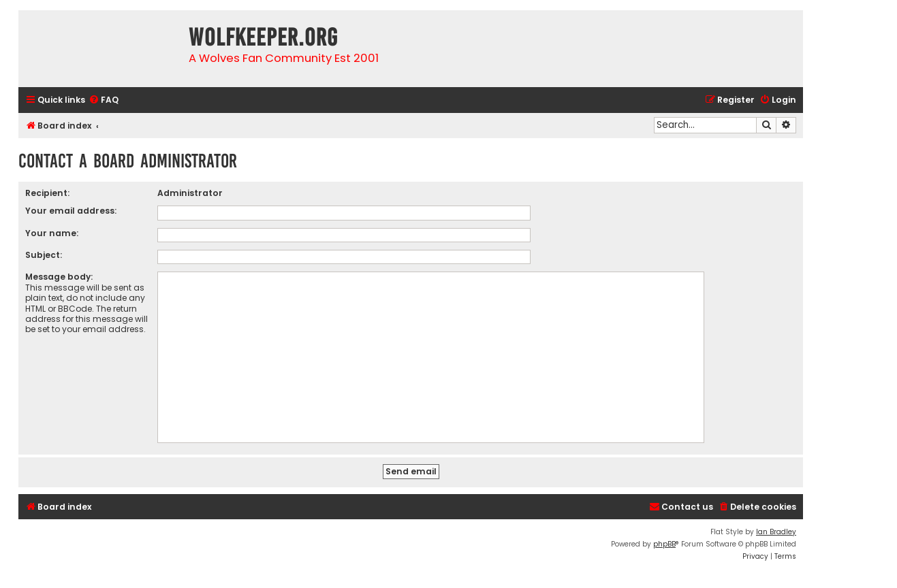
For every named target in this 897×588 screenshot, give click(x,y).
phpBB (664, 544)
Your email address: (71, 211)
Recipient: (47, 193)
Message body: (59, 277)
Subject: (44, 255)
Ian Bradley (776, 532)
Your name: (52, 233)
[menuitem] (104, 100)
